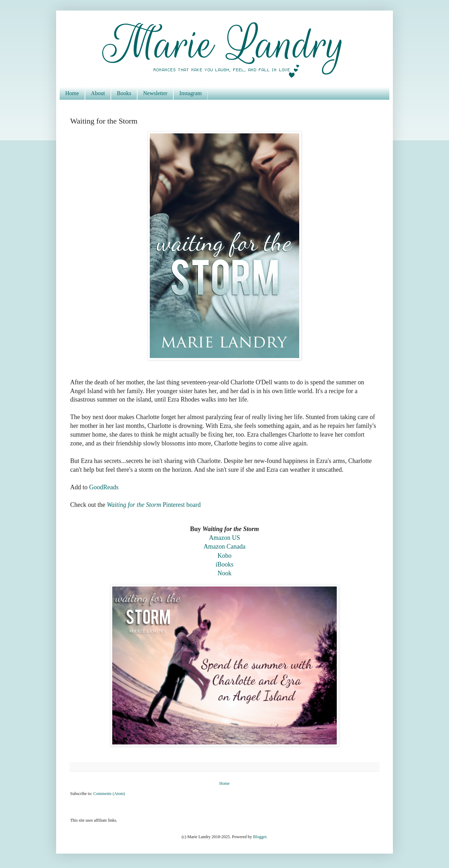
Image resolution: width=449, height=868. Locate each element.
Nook (224, 573)
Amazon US (225, 538)
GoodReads (104, 487)
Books (124, 93)
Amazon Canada (224, 546)
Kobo (224, 556)
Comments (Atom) (109, 794)
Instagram (190, 93)
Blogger (260, 837)
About (98, 93)
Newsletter (155, 93)
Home (72, 93)
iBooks (224, 564)
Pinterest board (154, 505)
